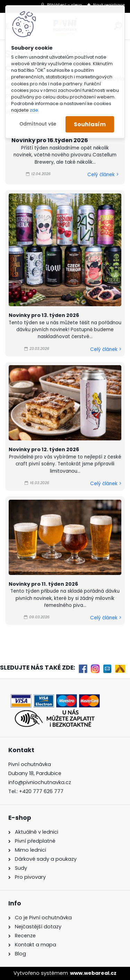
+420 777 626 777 (41, 791)
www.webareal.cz (93, 973)
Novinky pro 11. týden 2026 (43, 584)
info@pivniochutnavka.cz (40, 782)
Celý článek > (103, 175)
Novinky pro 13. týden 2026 (44, 315)
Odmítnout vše (38, 124)
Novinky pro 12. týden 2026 (44, 449)
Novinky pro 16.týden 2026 (50, 140)
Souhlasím (90, 124)
